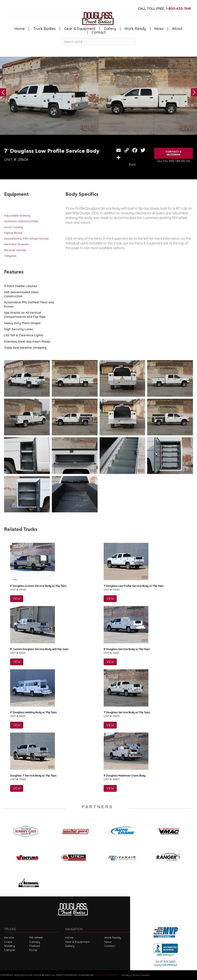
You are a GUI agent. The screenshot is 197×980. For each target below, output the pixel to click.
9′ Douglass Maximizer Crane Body (125, 776)
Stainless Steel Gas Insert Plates (27, 342)
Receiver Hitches (15, 250)
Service (9, 938)
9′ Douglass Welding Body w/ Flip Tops (33, 712)
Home (20, 29)
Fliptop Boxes (13, 233)
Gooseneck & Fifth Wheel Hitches (26, 238)
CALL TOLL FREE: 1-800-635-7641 (174, 161)
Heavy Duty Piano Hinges (22, 323)
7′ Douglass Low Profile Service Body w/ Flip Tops (134, 586)
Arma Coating (14, 227)
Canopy (35, 942)
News (159, 29)
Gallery (110, 29)
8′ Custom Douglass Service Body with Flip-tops (39, 649)
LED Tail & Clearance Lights (24, 335)
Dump (33, 950)
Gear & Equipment (80, 29)
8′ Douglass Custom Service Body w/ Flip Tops (38, 586)
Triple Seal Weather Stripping (25, 348)
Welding (10, 946)
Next (194, 92)
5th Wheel (36, 938)
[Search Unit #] (99, 42)
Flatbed (34, 946)
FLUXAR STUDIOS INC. (107, 975)
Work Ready (135, 29)
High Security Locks (18, 329)
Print (132, 165)
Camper (10, 950)
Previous (3, 92)
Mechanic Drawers (16, 244)
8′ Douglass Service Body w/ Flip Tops (127, 649)
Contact (99, 32)
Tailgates (10, 256)
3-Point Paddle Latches (21, 286)
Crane (8, 942)
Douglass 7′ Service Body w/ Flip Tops (33, 776)
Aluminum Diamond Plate (21, 221)
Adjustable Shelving (17, 216)
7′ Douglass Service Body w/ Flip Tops (127, 712)
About (177, 29)
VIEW (17, 599)
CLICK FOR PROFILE (166, 965)
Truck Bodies (44, 29)
